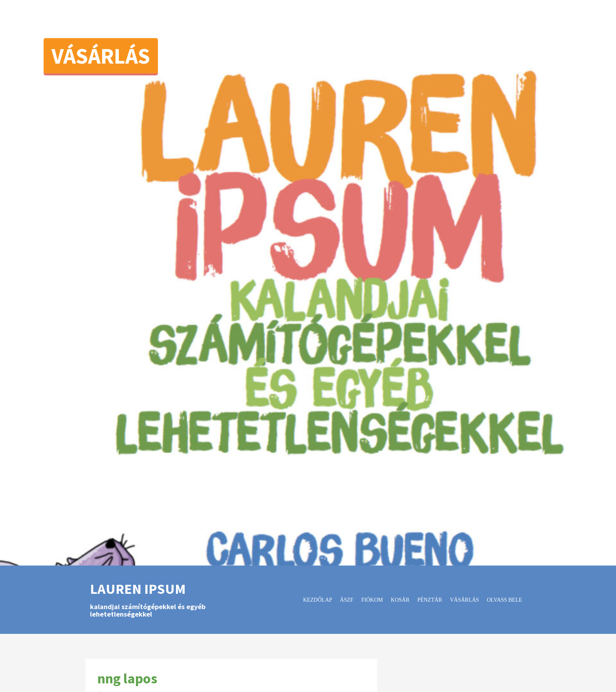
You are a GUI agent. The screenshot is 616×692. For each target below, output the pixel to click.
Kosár (400, 600)
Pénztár (430, 600)
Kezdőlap (317, 600)
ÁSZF (346, 600)
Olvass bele (504, 600)
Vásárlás (101, 56)
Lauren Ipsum (138, 589)
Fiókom (372, 600)
